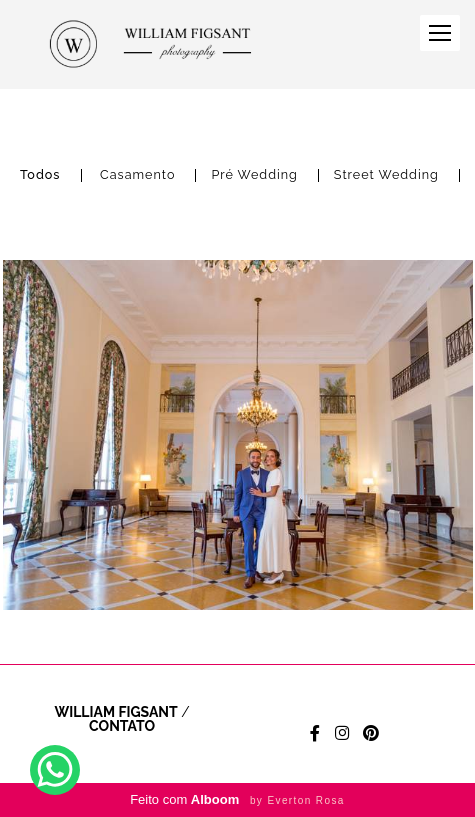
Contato (122, 726)
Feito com (237, 799)
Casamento (137, 175)
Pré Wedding (254, 175)
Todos (40, 175)
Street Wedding (386, 175)
